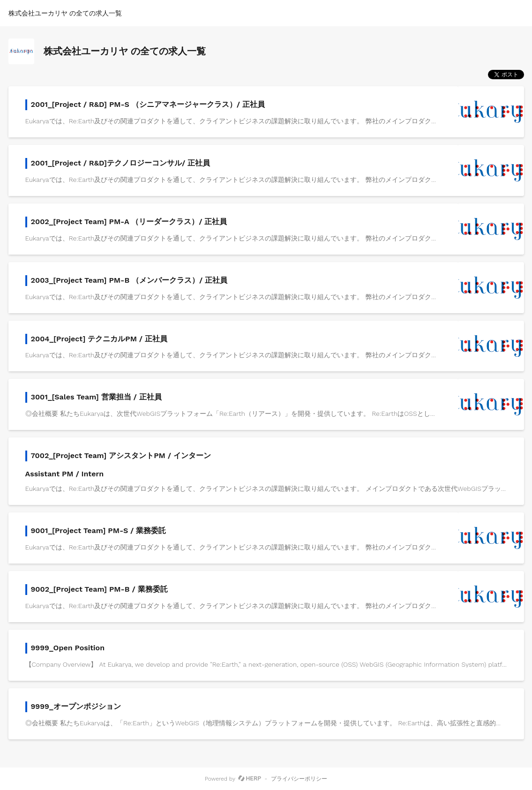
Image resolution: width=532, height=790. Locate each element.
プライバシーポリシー (299, 779)
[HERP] (250, 779)
